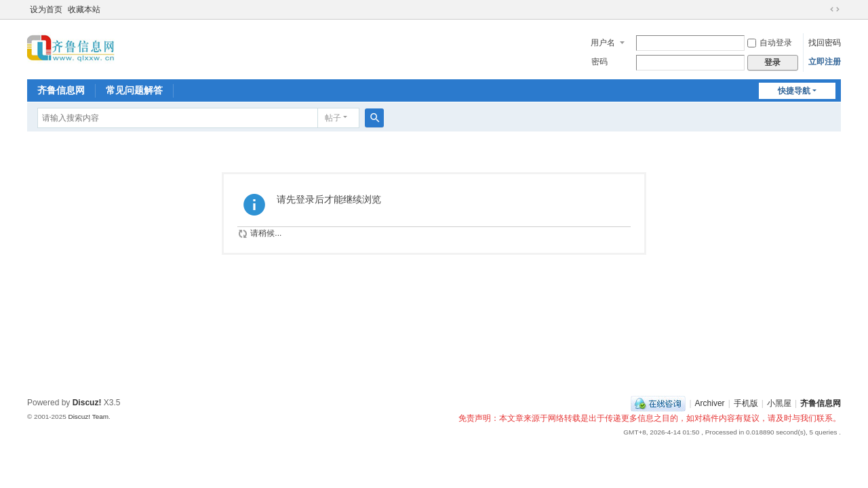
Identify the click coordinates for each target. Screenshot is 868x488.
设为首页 (46, 9)
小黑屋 (779, 403)
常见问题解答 (134, 90)
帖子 (333, 118)
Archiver (710, 403)
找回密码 (825, 43)
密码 (599, 62)
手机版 (746, 403)
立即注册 (825, 62)
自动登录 (770, 43)
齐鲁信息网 (61, 90)
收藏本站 (84, 9)
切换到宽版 (835, 9)
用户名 (603, 43)
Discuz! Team (88, 416)
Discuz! (87, 403)
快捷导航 (794, 91)
